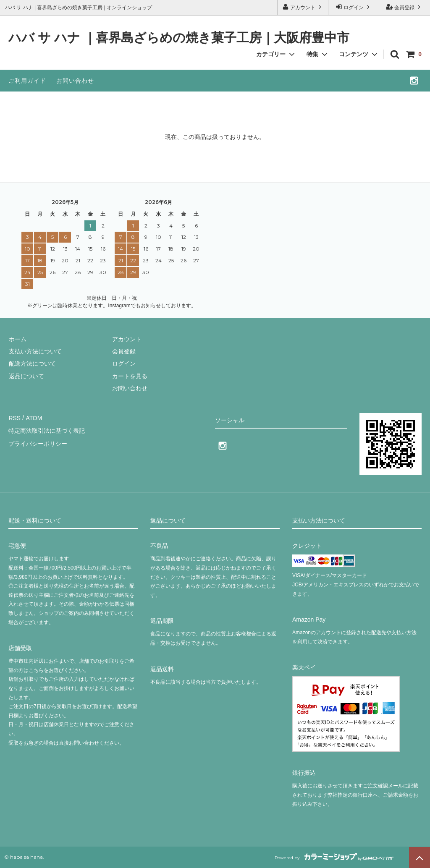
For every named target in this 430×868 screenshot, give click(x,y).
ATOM (33, 417)
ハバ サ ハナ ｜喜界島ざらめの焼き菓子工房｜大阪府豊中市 (179, 38)
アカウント (303, 7)
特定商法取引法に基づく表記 (47, 430)
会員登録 (405, 7)
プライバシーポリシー (38, 442)
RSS (14, 417)
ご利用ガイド (27, 81)
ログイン (354, 7)
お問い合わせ (75, 81)
